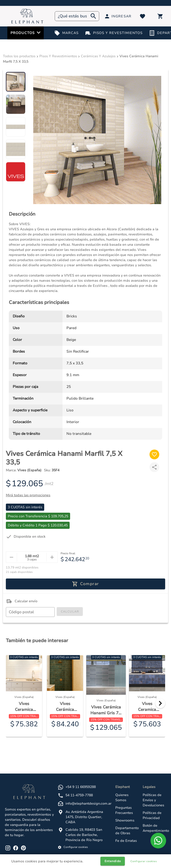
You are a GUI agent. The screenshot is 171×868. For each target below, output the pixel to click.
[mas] (52, 557)
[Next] (160, 703)
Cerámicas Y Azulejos (98, 56)
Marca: (24, 470)
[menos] (12, 557)
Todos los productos (19, 56)
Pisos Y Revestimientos (58, 56)
